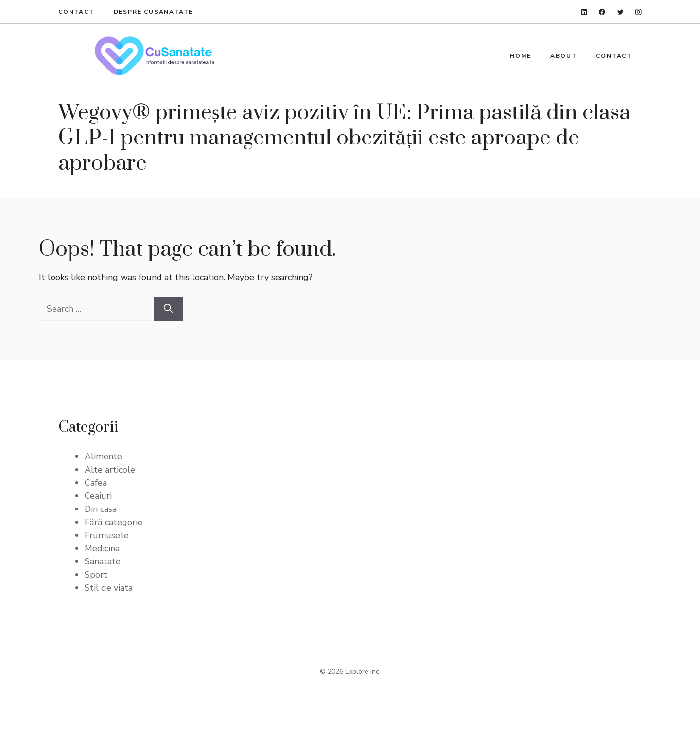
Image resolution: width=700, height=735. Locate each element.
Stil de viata (109, 588)
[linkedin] (584, 12)
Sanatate (103, 561)
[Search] (168, 309)
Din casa (101, 509)
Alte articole (110, 470)
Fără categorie (114, 522)
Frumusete (107, 535)
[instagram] (639, 12)
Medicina (102, 548)
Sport (96, 575)
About (563, 56)
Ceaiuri (98, 496)
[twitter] (621, 12)
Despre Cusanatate (154, 12)
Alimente (103, 456)
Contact (76, 12)
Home (520, 56)
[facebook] (602, 12)
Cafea (96, 483)
